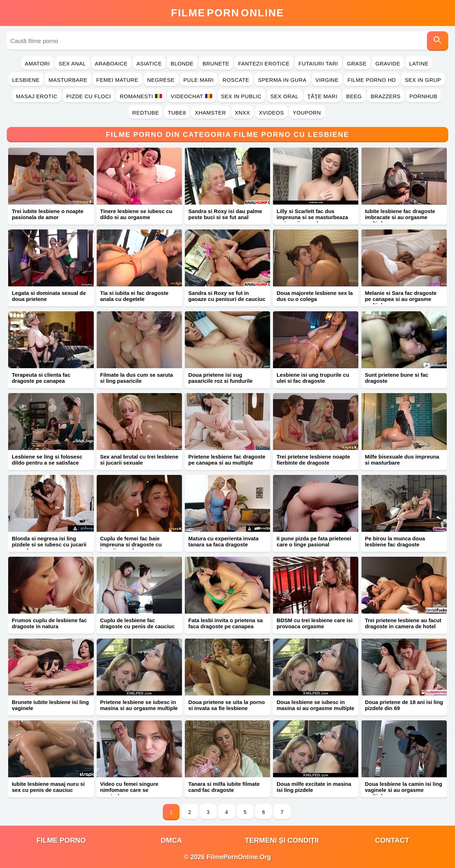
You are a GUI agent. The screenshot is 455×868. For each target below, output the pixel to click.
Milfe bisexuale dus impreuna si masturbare (402, 460)
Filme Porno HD (371, 80)
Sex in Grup (423, 80)
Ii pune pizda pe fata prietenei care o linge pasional (314, 541)
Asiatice (149, 63)
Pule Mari (199, 80)
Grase (357, 63)
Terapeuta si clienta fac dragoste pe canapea (41, 378)
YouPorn (307, 113)
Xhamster (210, 113)
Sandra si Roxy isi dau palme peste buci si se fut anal (225, 214)
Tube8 (177, 113)
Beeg (354, 96)
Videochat (192, 96)
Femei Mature (117, 80)
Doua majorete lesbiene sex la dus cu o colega (315, 296)
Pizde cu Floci (89, 96)
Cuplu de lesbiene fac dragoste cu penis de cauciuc (138, 623)
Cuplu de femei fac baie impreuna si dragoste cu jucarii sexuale (131, 544)
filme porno (61, 840)
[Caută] (438, 41)
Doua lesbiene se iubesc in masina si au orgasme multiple (315, 705)
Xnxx (243, 113)
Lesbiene (26, 80)
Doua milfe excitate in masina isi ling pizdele (314, 787)
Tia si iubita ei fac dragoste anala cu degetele (134, 296)
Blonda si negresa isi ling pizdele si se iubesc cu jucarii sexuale (49, 544)
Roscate (236, 80)
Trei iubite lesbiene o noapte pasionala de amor (48, 214)
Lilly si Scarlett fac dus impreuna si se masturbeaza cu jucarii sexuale (312, 217)
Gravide (388, 63)
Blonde (182, 63)
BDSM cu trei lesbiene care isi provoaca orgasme (314, 623)
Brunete (216, 63)
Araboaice (111, 63)
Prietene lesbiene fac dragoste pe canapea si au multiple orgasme (227, 463)
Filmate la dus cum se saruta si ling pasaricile (137, 378)
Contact (392, 840)
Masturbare (68, 80)
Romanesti (141, 96)
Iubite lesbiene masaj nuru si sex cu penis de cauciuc (48, 787)
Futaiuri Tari (318, 63)
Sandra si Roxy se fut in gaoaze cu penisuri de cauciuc (227, 296)
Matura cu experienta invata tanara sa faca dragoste (224, 541)
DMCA (171, 840)
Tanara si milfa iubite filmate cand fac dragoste (224, 787)
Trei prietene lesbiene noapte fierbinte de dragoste (313, 460)
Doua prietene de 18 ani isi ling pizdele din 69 (404, 705)
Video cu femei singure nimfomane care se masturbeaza (129, 790)
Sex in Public (241, 96)
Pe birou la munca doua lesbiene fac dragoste (395, 541)
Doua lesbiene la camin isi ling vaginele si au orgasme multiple (403, 790)
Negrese (161, 80)
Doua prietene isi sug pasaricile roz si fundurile (221, 378)
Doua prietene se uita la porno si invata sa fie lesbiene (227, 705)
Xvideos (271, 113)
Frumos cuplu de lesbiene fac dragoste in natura (49, 623)
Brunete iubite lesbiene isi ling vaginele (50, 705)
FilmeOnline (227, 13)
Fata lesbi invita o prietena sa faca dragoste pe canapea (226, 623)
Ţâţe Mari (323, 96)
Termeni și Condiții (282, 840)
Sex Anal (72, 63)
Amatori (37, 63)
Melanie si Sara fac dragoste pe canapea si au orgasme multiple (401, 299)
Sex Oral (285, 96)
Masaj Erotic (37, 96)
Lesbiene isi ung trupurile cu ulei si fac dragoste (313, 378)
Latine (419, 63)
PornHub (424, 96)
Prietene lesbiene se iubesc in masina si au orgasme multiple (139, 705)
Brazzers (386, 96)
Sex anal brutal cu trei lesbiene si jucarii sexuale (139, 460)
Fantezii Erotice (264, 63)
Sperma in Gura (282, 80)
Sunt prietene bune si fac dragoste (396, 378)
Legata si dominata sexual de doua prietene (49, 296)
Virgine (327, 80)
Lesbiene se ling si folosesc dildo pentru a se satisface (47, 460)
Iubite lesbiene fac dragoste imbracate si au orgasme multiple (400, 217)
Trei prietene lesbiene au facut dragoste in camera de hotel (403, 623)
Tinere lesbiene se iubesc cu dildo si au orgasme (136, 214)
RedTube (146, 113)
